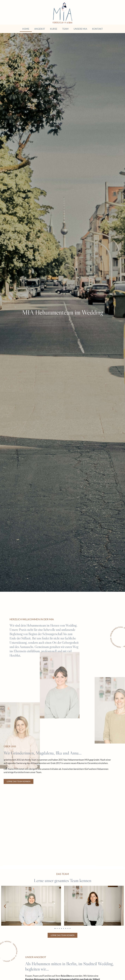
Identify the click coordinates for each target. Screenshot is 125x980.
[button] (5, 906)
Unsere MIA (80, 29)
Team (65, 29)
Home (26, 29)
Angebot (40, 29)
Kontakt (97, 29)
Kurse (54, 29)
